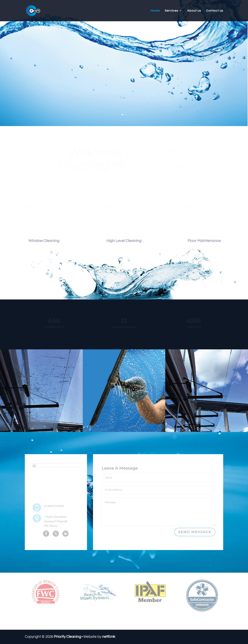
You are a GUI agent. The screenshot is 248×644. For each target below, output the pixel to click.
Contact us (215, 11)
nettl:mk (109, 637)
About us (194, 11)
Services (171, 11)
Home (155, 11)
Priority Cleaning (67, 637)
